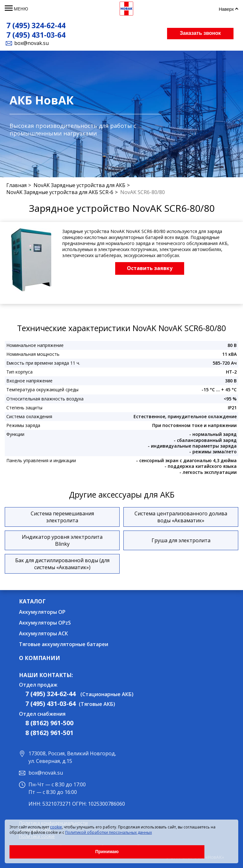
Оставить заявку (150, 268)
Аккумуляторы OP (42, 612)
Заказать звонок (200, 33)
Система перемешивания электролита (62, 517)
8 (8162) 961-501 (49, 733)
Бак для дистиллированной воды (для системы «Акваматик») (62, 564)
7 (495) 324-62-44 (36, 25)
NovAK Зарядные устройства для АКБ (79, 185)
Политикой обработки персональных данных (109, 832)
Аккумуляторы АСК (44, 633)
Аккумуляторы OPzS (45, 623)
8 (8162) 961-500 (49, 723)
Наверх (226, 9)
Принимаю (107, 852)
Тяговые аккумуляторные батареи (64, 644)
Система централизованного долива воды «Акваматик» (181, 517)
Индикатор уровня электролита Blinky (62, 540)
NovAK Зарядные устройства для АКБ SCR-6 (60, 192)
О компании (40, 658)
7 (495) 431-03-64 (36, 35)
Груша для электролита (181, 540)
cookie (56, 827)
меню (21, 9)
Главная (16, 185)
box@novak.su (31, 43)
